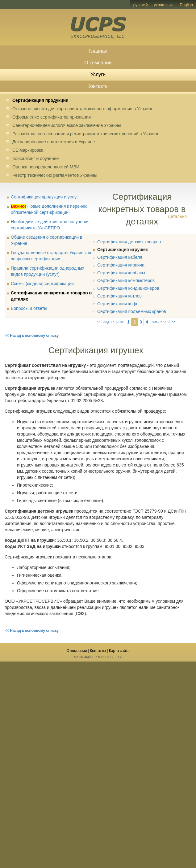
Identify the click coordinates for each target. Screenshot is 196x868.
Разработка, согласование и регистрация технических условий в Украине (86, 134)
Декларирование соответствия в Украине (54, 142)
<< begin (104, 322)
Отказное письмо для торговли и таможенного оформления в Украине (83, 109)
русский (141, 5)
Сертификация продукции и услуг (44, 197)
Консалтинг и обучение (35, 158)
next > (157, 322)
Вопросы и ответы (29, 308)
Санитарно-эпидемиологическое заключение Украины (67, 125)
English (186, 5)
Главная (98, 51)
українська (164, 5)
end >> (169, 322)
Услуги (98, 74)
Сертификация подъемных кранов (132, 311)
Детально (177, 216)
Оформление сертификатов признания (52, 117)
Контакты (98, 86)
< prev (119, 322)
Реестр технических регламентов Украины (55, 175)
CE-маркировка (28, 150)
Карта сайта (119, 651)
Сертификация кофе (118, 304)
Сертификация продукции (40, 100)
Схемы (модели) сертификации (42, 284)
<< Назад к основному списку (32, 336)
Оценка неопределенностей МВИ (46, 167)
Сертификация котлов (119, 296)
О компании (98, 63)
